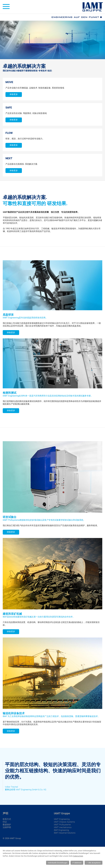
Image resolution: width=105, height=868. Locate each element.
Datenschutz (78, 856)
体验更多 (14, 94)
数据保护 (7, 825)
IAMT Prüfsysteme (62, 825)
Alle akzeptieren (94, 863)
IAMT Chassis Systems (64, 822)
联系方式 (7, 819)
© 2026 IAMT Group (12, 838)
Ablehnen (77, 863)
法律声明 (7, 827)
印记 (5, 822)
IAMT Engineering (62, 819)
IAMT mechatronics (63, 827)
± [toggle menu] (6, 6)
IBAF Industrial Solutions (65, 833)
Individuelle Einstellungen (58, 863)
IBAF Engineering (61, 830)
